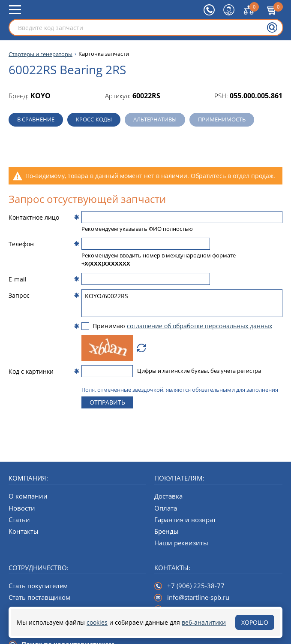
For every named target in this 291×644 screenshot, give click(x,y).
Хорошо (255, 622)
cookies (97, 622)
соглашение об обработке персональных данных (199, 326)
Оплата (166, 508)
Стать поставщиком (39, 597)
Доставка (168, 496)
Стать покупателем (38, 586)
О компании (28, 496)
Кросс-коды (94, 119)
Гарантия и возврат (185, 520)
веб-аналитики (204, 622)
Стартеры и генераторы (40, 54)
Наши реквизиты (181, 543)
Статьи (19, 520)
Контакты (24, 531)
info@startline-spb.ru (198, 597)
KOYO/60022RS (182, 303)
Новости (22, 508)
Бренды (166, 531)
